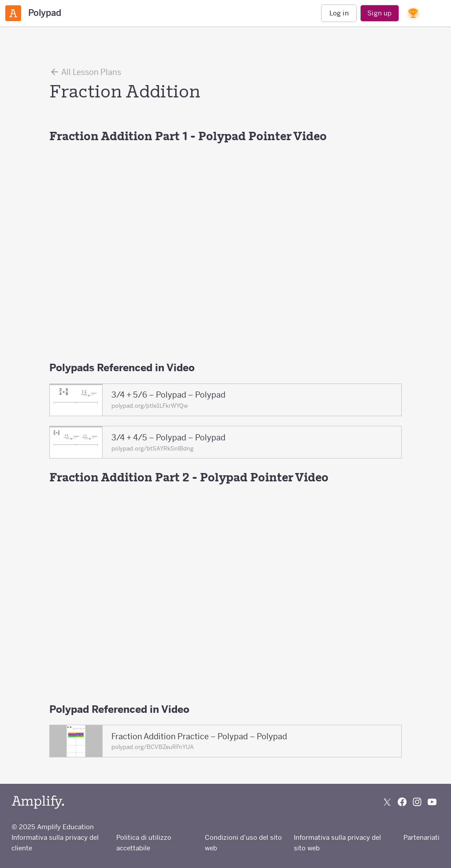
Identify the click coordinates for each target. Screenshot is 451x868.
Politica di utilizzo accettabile (144, 843)
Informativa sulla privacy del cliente (55, 843)
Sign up (379, 13)
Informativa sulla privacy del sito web (337, 843)
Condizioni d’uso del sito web (243, 843)
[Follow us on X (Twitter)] (387, 802)
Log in (339, 13)
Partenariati (421, 837)
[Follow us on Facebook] (402, 802)
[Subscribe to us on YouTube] (432, 802)
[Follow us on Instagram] (417, 802)
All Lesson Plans (85, 72)
